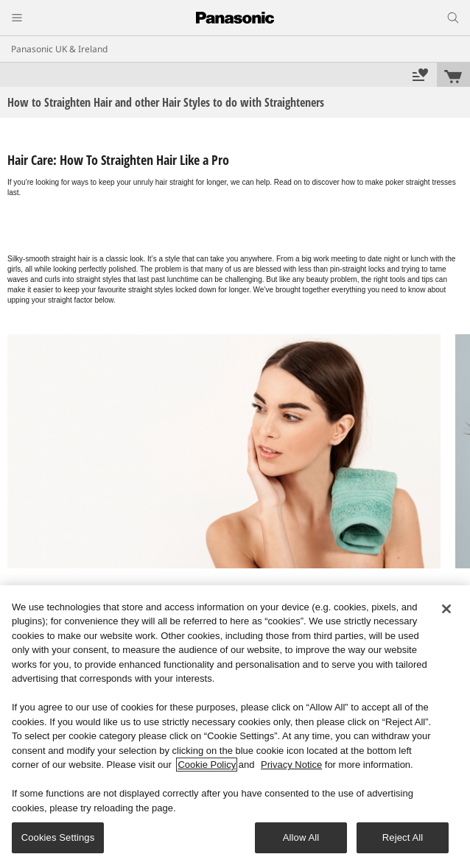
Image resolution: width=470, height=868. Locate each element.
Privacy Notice (291, 765)
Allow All (301, 837)
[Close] (446, 609)
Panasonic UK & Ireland (59, 49)
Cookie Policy (207, 765)
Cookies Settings (58, 837)
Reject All (403, 837)
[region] (235, 727)
